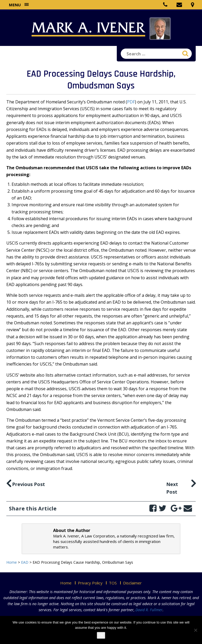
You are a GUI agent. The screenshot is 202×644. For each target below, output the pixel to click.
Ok (101, 635)
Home (66, 583)
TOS (113, 583)
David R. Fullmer (149, 610)
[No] (195, 630)
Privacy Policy (90, 583)
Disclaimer (132, 583)
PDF (131, 102)
